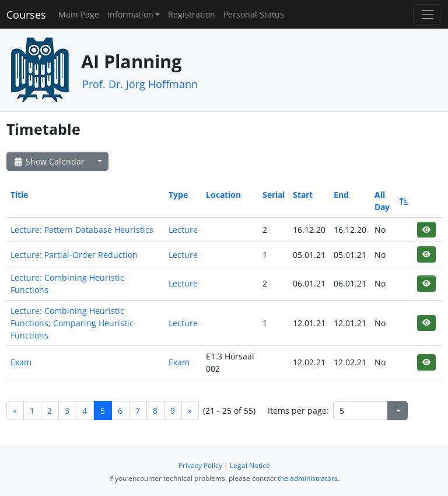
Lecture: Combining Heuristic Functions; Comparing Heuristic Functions (72, 323)
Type (178, 195)
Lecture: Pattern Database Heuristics (82, 230)
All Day (391, 201)
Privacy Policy (200, 465)
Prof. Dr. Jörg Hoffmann (140, 84)
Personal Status (254, 14)
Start (303, 195)
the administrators (308, 478)
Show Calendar (49, 161)
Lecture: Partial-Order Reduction (74, 255)
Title (19, 195)
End (341, 195)
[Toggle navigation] (427, 14)
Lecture (183, 230)
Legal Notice (250, 465)
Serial (274, 195)
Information (130, 14)
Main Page (79, 14)
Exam (21, 362)
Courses (26, 15)
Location (223, 195)
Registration (192, 14)
